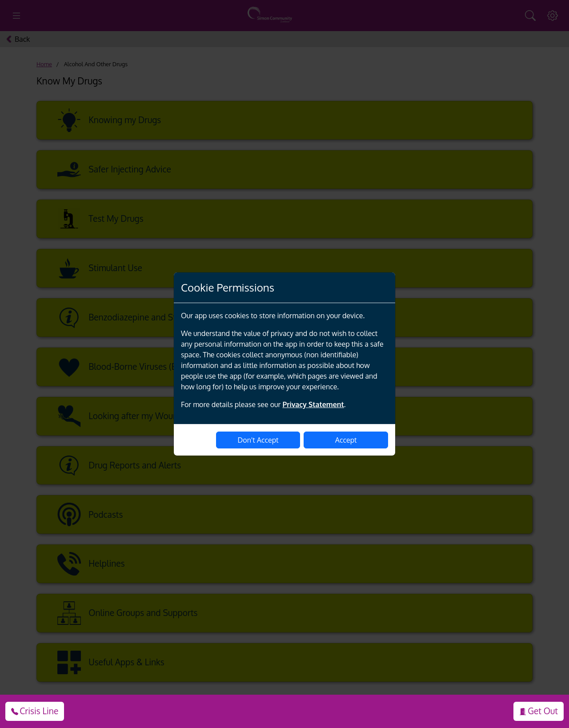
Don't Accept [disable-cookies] (258, 440)
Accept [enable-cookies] (346, 440)
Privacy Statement (313, 404)
